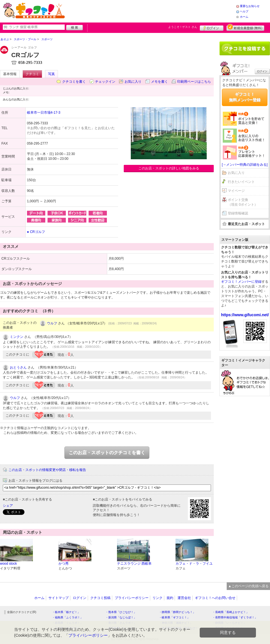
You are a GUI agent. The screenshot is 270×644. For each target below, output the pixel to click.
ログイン (212, 27)
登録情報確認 (238, 213)
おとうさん (18, 367)
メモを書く (159, 82)
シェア (8, 506)
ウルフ (52, 323)
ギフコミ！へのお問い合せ (215, 598)
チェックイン (105, 82)
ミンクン (17, 337)
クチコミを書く (74, 82)
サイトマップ (58, 598)
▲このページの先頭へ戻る (248, 586)
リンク (157, 598)
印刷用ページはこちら (194, 82)
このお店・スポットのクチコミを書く (107, 453)
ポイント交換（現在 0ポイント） (243, 202)
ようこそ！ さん (183, 27)
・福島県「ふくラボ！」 (67, 617)
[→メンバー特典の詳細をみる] (245, 165)
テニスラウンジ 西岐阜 (134, 564)
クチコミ (32, 74)
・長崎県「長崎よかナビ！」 (231, 612)
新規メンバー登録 (245, 27)
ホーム (244, 17)
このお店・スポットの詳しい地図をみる (169, 168)
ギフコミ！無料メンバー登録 (245, 97)
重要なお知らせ (250, 6)
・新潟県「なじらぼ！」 (121, 617)
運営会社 (184, 598)
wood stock (8, 564)
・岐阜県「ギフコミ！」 (174, 617)
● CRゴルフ (36, 232)
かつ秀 (64, 564)
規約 (170, 598)
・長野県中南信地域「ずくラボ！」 (235, 617)
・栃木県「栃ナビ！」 (66, 612)
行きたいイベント (241, 182)
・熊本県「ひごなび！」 (121, 612)
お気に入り (133, 82)
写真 (51, 74)
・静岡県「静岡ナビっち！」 (177, 612)
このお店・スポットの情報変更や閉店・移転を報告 (47, 470)
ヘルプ (244, 11)
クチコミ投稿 (100, 598)
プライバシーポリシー (132, 598)
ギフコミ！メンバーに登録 (241, 282)
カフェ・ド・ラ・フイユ (194, 564)
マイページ (236, 191)
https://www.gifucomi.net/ (245, 315)
